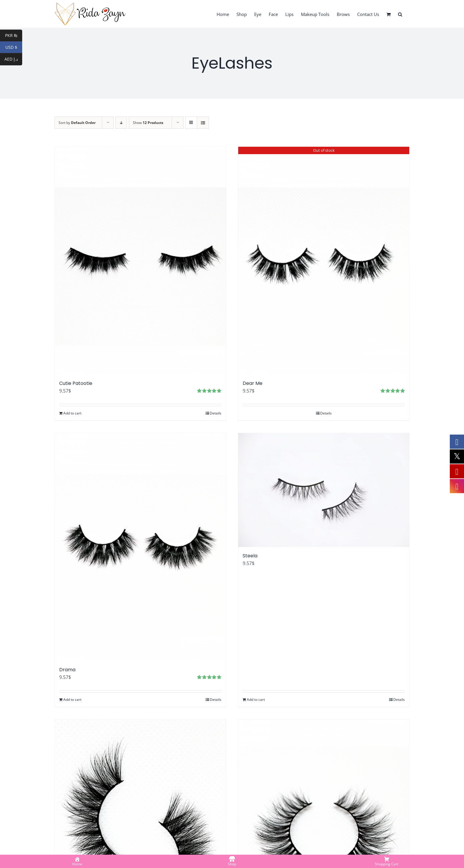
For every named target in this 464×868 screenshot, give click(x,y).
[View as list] (203, 123)
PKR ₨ (14, 36)
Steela (250, 556)
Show (148, 123)
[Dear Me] (324, 261)
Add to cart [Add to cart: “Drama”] (72, 700)
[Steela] (324, 490)
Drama (67, 670)
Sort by (77, 123)
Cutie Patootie (76, 383)
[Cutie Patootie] (140, 261)
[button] (400, 14)
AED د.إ (13, 59)
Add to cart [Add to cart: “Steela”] (256, 700)
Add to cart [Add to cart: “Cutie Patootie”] (72, 413)
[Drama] (140, 547)
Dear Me (253, 383)
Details (216, 413)
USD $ (14, 47)
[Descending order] (121, 123)
